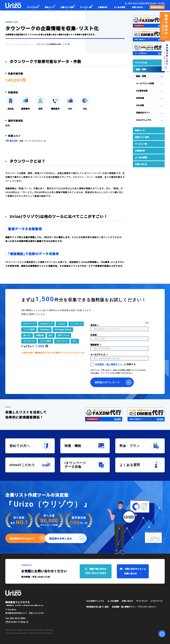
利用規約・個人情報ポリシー (110, 364)
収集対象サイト (28, 44)
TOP (7, 44)
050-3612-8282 (18, 618)
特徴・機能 (16, 44)
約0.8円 (14, 141)
